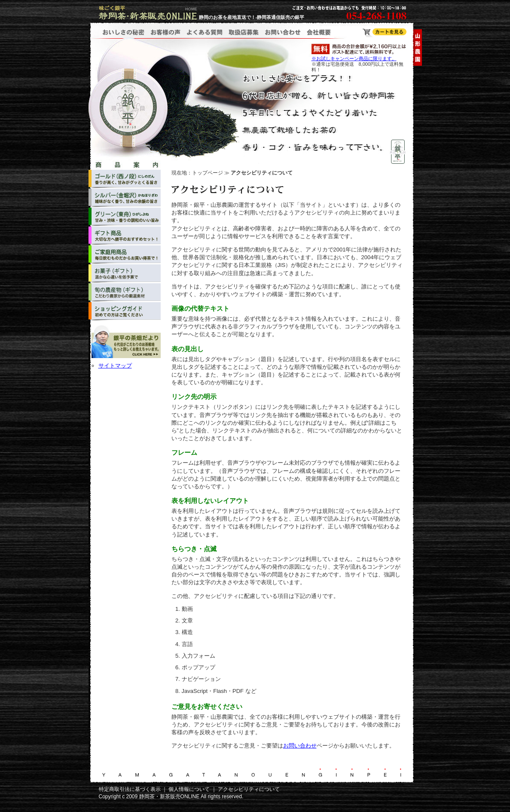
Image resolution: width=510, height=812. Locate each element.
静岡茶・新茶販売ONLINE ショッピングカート (385, 33)
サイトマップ (115, 366)
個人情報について (189, 789)
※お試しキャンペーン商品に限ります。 (354, 58)
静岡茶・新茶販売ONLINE (169, 797)
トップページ (208, 173)
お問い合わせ (300, 746)
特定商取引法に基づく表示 (130, 789)
